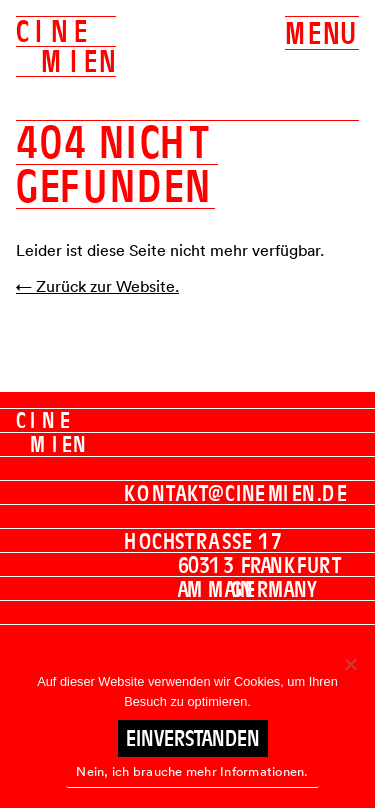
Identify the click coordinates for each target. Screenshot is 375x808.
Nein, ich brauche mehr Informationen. (192, 771)
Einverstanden (193, 738)
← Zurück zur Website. (97, 286)
